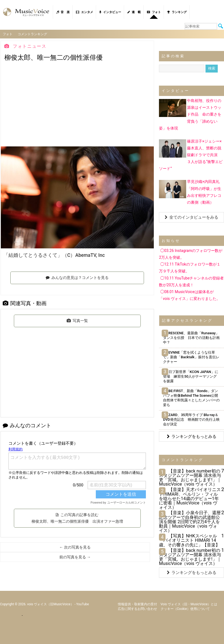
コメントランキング (33, 34)
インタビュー (110, 12)
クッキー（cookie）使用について (185, 608)
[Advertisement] (77, 105)
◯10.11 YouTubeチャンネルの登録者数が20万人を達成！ (191, 281)
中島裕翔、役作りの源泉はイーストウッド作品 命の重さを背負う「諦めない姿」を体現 (190, 114)
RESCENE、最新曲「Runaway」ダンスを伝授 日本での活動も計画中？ (191, 337)
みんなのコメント (27, 425)
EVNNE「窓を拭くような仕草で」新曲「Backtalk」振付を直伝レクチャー (191, 357)
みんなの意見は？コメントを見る (77, 277)
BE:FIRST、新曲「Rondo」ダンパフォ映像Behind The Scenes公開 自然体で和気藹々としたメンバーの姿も (192, 398)
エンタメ (85, 12)
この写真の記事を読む (77, 518)
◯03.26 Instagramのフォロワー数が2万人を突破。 (191, 254)
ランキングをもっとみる (192, 436)
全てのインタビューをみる (191, 217)
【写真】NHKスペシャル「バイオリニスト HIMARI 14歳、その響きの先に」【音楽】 (189, 540)
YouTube (83, 604)
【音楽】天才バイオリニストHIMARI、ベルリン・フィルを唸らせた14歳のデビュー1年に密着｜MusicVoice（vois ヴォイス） (190, 498)
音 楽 (63, 12)
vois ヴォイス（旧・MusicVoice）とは (189, 604)
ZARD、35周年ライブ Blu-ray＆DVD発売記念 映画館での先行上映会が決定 (191, 419)
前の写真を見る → (75, 557)
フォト (154, 12)
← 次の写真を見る (75, 547)
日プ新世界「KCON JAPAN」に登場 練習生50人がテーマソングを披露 (191, 376)
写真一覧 (77, 320)
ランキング (177, 12)
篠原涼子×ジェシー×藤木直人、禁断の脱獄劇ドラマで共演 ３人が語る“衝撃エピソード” (191, 154)
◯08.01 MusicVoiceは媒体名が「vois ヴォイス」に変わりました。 (190, 295)
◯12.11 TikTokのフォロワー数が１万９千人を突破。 (190, 267)
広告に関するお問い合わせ (137, 608)
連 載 (134, 12)
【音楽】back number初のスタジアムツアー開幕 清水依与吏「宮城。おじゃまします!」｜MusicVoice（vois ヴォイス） (190, 477)
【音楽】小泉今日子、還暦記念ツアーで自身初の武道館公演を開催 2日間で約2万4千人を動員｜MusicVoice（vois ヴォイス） (190, 521)
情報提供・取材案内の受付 (137, 604)
